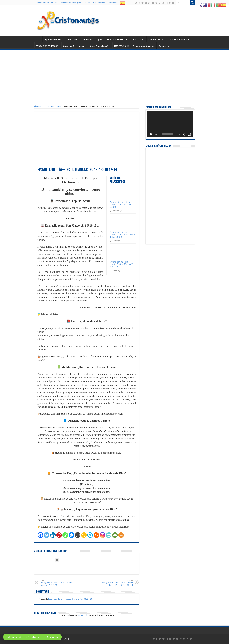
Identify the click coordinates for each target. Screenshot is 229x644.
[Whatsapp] (65, 535)
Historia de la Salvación (178, 39)
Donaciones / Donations (144, 46)
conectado (83, 615)
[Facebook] (40, 535)
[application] (170, 124)
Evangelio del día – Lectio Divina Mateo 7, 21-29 (121, 205)
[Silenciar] (184, 134)
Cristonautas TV (156, 39)
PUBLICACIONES (122, 46)
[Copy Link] (84, 535)
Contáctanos (164, 46)
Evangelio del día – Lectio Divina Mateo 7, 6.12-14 (121, 264)
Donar (87, 3)
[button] (32, 637)
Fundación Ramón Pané (46, 3)
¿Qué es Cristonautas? (54, 39)
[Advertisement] (114, 74)
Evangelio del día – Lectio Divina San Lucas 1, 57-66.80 (123, 234)
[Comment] (78, 535)
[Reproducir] (151, 134)
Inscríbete (112, 3)
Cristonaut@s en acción (74, 46)
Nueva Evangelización (99, 46)
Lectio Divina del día (53, 107)
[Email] (115, 535)
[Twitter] (47, 535)
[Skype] (90, 535)
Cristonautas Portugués (70, 3)
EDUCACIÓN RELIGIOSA (47, 46)
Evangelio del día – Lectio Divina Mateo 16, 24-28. (71, 599)
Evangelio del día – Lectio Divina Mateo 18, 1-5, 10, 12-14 (116, 583)
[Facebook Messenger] (71, 535)
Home (38, 39)
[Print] (96, 535)
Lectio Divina (138, 39)
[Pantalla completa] (189, 134)
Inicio (38, 107)
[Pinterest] (59, 535)
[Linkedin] (53, 535)
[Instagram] (102, 535)
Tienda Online (99, 3)
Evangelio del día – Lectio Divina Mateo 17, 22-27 (57, 583)
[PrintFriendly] (109, 535)
